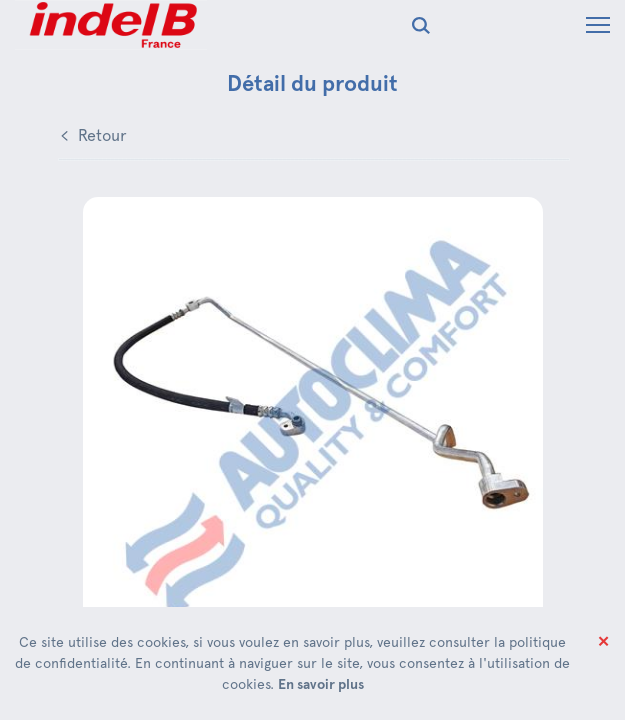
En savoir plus (321, 684)
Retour (102, 135)
